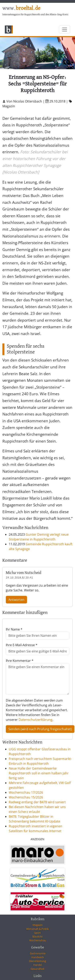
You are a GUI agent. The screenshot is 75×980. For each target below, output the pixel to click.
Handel (37, 965)
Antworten (16, 600)
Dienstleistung (37, 961)
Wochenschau (38, 940)
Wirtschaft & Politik (37, 929)
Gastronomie (38, 953)
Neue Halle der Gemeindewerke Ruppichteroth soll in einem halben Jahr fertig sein (39, 773)
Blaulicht (37, 936)
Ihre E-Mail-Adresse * (22, 645)
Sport (37, 933)
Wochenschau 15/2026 (26, 797)
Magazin (38, 925)
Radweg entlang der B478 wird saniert (37, 802)
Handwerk (38, 957)
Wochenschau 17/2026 (26, 792)
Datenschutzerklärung (35, 720)
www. (21, 8)
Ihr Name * (14, 629)
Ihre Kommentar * (20, 661)
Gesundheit (37, 969)
